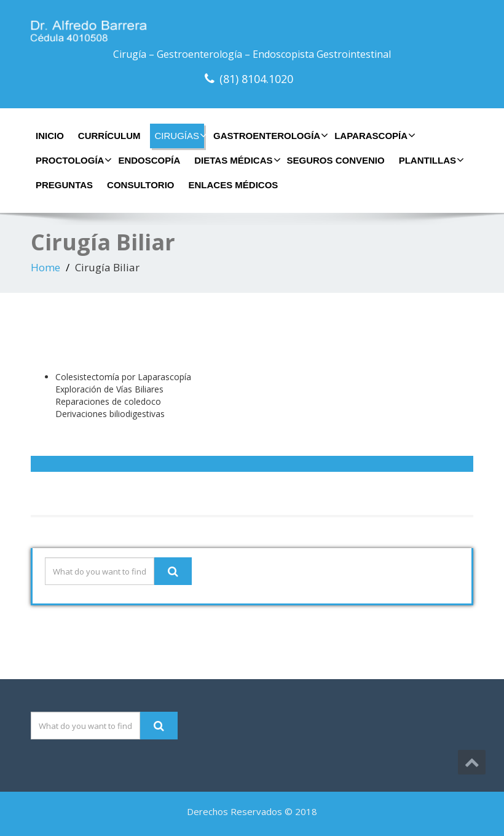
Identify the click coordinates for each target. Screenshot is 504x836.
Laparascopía (373, 135)
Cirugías (180, 135)
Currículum (109, 136)
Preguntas (64, 185)
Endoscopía (149, 160)
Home (45, 267)
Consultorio (140, 185)
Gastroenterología (269, 135)
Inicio (50, 136)
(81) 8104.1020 (256, 79)
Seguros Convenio (336, 160)
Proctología (72, 160)
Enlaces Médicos (234, 185)
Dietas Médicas (236, 160)
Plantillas (430, 160)
